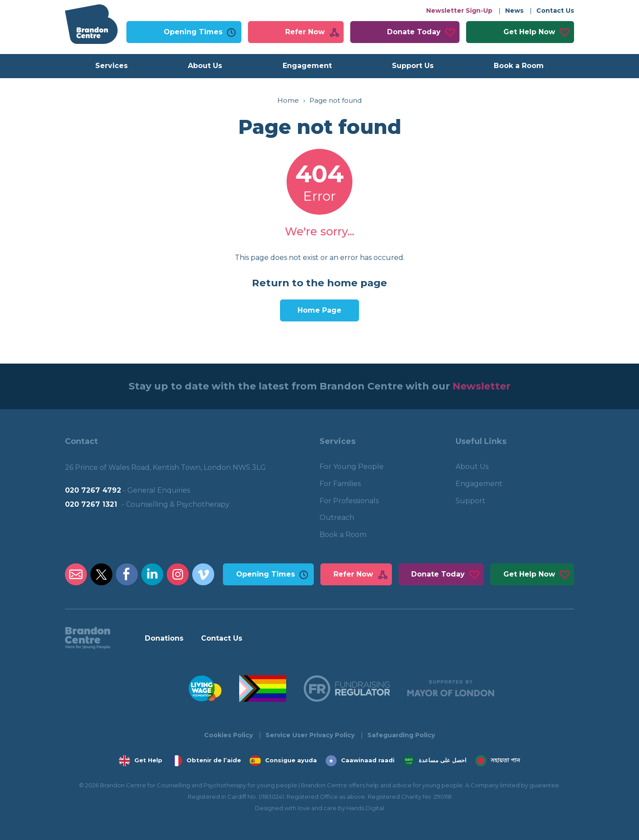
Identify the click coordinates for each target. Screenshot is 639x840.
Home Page (319, 310)
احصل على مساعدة (443, 760)
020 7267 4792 (93, 490)
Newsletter (481, 386)
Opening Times (193, 32)
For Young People (352, 467)
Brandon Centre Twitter (101, 574)
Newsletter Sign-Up (459, 11)
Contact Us (555, 11)
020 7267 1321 (91, 504)
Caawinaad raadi (368, 760)
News (514, 11)
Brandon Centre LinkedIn (152, 574)
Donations (164, 638)
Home (288, 100)
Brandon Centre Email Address (76, 574)
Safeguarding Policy (401, 735)
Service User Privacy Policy (310, 735)
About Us (205, 66)
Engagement (307, 66)
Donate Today (414, 32)
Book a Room (519, 66)
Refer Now (305, 32)
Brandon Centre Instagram (178, 574)
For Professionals (349, 501)
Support (470, 501)
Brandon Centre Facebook (127, 574)
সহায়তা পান (505, 760)
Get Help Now (529, 32)
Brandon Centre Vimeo (203, 574)
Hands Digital (365, 808)
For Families (340, 484)
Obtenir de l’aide (214, 760)
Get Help (148, 760)
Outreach (337, 517)
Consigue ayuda (291, 760)
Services (111, 66)
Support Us (413, 66)
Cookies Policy (228, 735)
